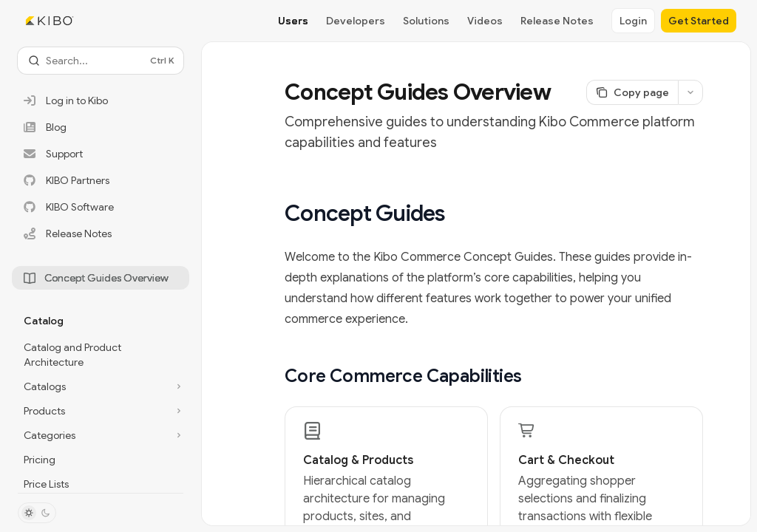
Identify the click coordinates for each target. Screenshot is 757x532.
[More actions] (690, 92)
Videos (485, 21)
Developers (356, 21)
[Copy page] (632, 92)
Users (293, 21)
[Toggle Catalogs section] (101, 386)
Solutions (426, 21)
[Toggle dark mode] (37, 513)
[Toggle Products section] (101, 411)
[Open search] (101, 61)
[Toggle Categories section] (101, 435)
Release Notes (557, 21)
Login (633, 21)
